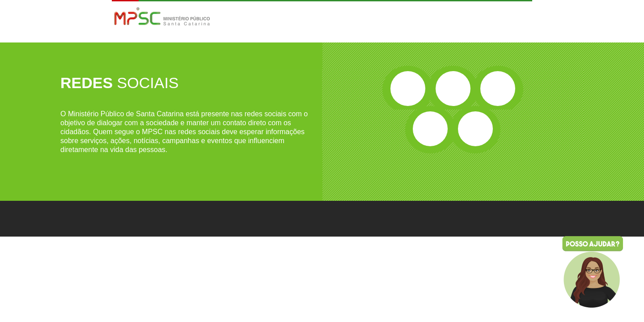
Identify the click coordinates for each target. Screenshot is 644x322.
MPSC (162, 17)
